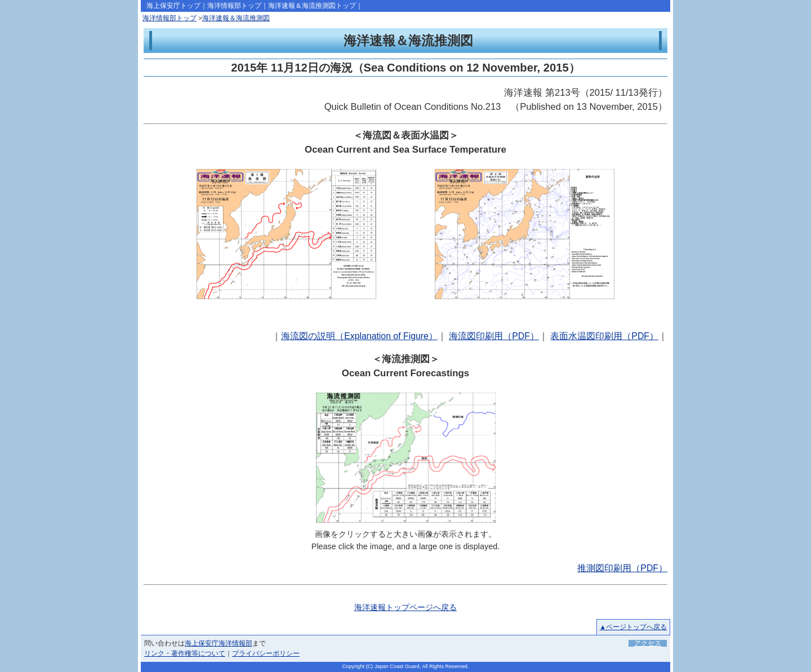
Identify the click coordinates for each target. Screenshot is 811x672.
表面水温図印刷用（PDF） (604, 336)
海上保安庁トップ (173, 6)
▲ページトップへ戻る (633, 627)
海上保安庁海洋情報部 (219, 643)
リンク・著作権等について (185, 653)
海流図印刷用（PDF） (494, 336)
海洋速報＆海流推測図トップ (312, 6)
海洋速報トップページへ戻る (405, 607)
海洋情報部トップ (234, 6)
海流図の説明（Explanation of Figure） (359, 336)
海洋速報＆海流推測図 (236, 18)
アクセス (648, 643)
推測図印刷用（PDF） (622, 568)
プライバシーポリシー (266, 653)
